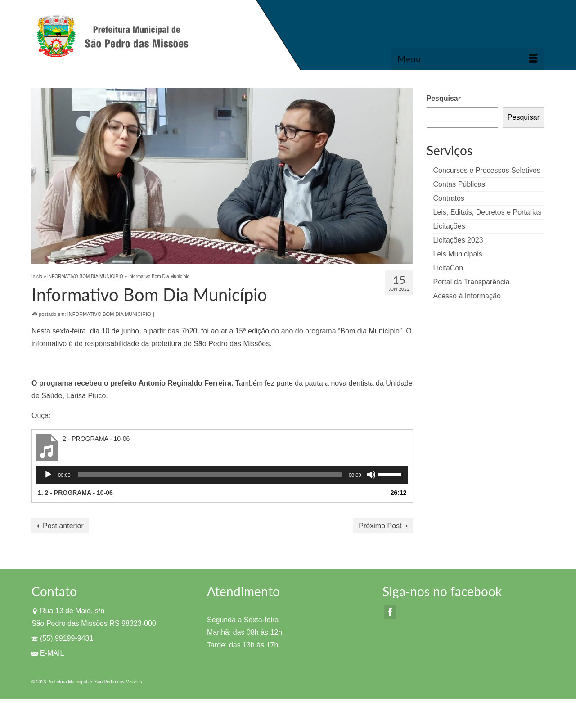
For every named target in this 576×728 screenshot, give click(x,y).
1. (75, 493)
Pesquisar (444, 98)
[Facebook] (390, 612)
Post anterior (63, 526)
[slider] (210, 475)
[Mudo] (371, 475)
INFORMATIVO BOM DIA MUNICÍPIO (109, 314)
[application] (222, 475)
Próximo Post (380, 526)
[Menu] (468, 58)
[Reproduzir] (48, 475)
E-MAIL (48, 653)
